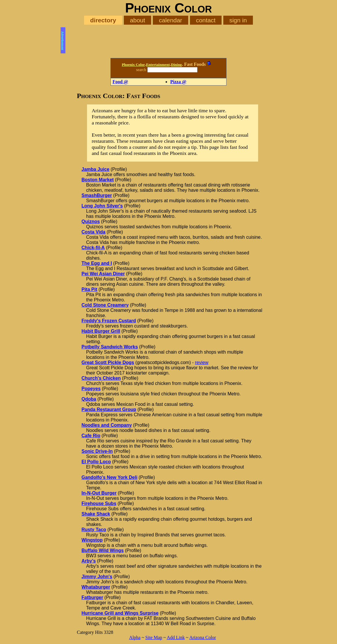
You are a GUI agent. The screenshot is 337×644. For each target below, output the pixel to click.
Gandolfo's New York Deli (109, 477)
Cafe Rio (91, 436)
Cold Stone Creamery (105, 305)
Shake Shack (96, 514)
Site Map (154, 637)
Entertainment (158, 65)
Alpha (135, 637)
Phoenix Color (133, 65)
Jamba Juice (95, 169)
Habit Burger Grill (101, 331)
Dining (176, 65)
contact (206, 20)
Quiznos (91, 221)
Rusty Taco (94, 530)
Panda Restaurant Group (109, 409)
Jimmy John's (97, 577)
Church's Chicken (101, 378)
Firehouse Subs (99, 503)
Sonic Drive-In (97, 451)
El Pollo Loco (96, 462)
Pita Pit (89, 289)
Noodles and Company (107, 425)
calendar (171, 20)
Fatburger (92, 597)
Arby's (89, 561)
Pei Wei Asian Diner (103, 274)
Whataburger (96, 587)
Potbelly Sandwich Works (110, 347)
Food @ (120, 82)
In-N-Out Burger (99, 493)
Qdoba (89, 399)
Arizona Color (203, 637)
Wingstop (92, 540)
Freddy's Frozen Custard (109, 321)
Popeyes (91, 389)
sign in (238, 20)
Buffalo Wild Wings (103, 550)
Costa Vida (93, 232)
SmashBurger (97, 195)
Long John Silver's (102, 206)
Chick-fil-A (93, 248)
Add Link (176, 637)
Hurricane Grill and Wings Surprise (120, 613)
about (137, 20)
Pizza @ (178, 82)
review (202, 362)
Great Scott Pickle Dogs (108, 362)
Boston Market (98, 180)
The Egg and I (97, 263)
